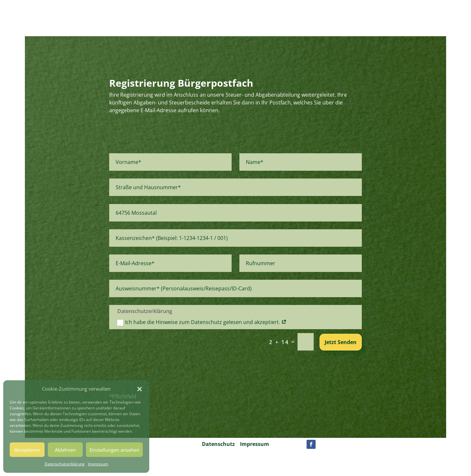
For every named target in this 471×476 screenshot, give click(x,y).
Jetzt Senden (341, 342)
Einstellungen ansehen (114, 450)
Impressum (98, 464)
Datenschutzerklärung (65, 464)
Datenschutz (218, 444)
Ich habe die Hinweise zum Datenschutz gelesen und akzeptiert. (202, 322)
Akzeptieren (27, 450)
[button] (140, 389)
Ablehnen (65, 450)
